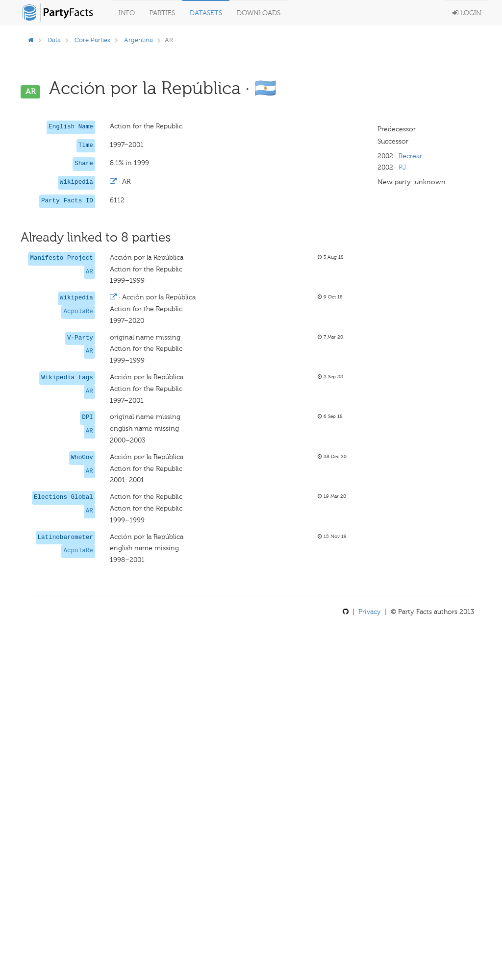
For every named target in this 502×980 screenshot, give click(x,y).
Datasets (206, 13)
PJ (402, 167)
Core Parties (92, 40)
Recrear (410, 156)
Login (467, 13)
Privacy (370, 612)
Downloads (259, 13)
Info (127, 13)
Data (54, 40)
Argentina (138, 40)
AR (89, 272)
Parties (162, 13)
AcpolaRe (78, 312)
